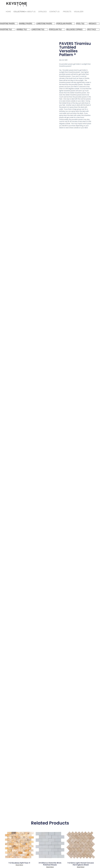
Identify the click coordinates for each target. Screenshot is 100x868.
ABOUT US (31, 12)
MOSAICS (93, 24)
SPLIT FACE (92, 30)
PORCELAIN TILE (55, 30)
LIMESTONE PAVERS (44, 24)
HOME (8, 12)
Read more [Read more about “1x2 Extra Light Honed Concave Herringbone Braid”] (81, 867)
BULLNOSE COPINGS (75, 30)
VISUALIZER (79, 12)
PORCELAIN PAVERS (64, 24)
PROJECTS (67, 12)
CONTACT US (54, 12)
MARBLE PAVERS (26, 24)
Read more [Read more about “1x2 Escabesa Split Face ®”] (19, 865)
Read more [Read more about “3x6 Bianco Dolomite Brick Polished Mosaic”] (50, 867)
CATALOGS (42, 12)
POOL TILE (80, 24)
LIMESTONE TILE (38, 30)
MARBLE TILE (22, 30)
